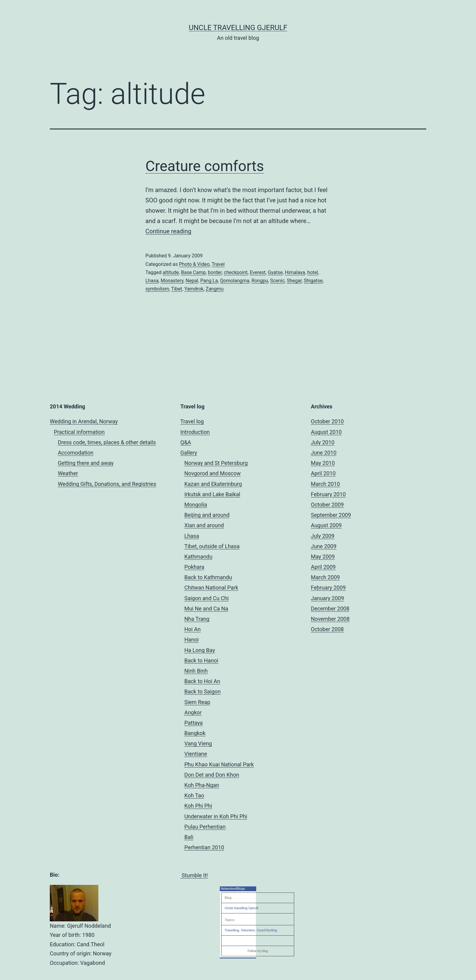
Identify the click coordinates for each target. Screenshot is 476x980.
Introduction (195, 432)
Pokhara (194, 567)
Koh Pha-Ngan (202, 785)
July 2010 (323, 442)
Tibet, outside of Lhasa (212, 546)
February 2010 (328, 494)
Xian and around (204, 525)
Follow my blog (258, 951)
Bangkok (195, 733)
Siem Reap (197, 702)
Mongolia (196, 505)
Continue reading (168, 231)
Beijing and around (207, 515)
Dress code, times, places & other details (107, 442)
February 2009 (328, 588)
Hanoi (191, 640)
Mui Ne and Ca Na (206, 609)
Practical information (79, 432)
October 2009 (327, 505)
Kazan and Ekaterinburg (213, 484)
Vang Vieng (198, 743)
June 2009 (324, 546)
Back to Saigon (202, 691)
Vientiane (196, 754)
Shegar (294, 281)
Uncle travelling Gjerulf (241, 908)
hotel (313, 272)
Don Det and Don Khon (212, 775)
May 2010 (323, 463)
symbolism (157, 289)
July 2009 (323, 536)
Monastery (172, 281)
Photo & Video (194, 264)
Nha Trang (197, 619)
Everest (258, 272)
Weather (68, 473)
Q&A (186, 442)
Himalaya (295, 272)
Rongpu (260, 281)
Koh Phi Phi (198, 806)
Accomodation (75, 453)
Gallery (189, 453)
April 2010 (323, 473)
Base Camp (193, 272)
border (215, 272)
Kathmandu (198, 557)
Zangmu (215, 289)
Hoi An (192, 629)
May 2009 (323, 557)
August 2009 (326, 525)
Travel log (192, 421)
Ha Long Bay (200, 650)
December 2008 (330, 609)
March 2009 (325, 577)
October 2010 (327, 421)
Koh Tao (194, 795)
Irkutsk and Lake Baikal (212, 494)
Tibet (177, 289)
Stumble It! (194, 875)
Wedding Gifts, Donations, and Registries (107, 484)
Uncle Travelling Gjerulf (238, 28)
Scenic (277, 281)
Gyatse (275, 272)
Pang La (209, 281)
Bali (189, 837)
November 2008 (330, 619)
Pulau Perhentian (205, 827)
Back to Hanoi (201, 660)
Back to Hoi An (202, 681)
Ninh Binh (196, 671)
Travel (218, 264)
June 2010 (324, 453)
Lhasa (152, 281)
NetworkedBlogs (233, 889)
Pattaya (194, 723)
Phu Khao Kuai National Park (219, 764)
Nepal (192, 281)
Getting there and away (86, 463)
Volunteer (248, 930)
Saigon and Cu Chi (206, 598)
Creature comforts (205, 166)
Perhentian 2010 (204, 847)
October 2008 (327, 629)
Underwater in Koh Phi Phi (216, 816)
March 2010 (325, 484)
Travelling (232, 930)
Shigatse (313, 281)
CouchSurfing (267, 930)
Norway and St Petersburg (216, 463)
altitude (171, 272)
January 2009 (327, 598)
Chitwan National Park (211, 588)
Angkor (193, 712)
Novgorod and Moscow (212, 473)
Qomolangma (235, 281)
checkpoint (236, 272)
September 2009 (331, 515)
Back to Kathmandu (208, 577)
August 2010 (326, 432)
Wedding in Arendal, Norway (84, 421)
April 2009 (323, 567)
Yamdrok (194, 289)
